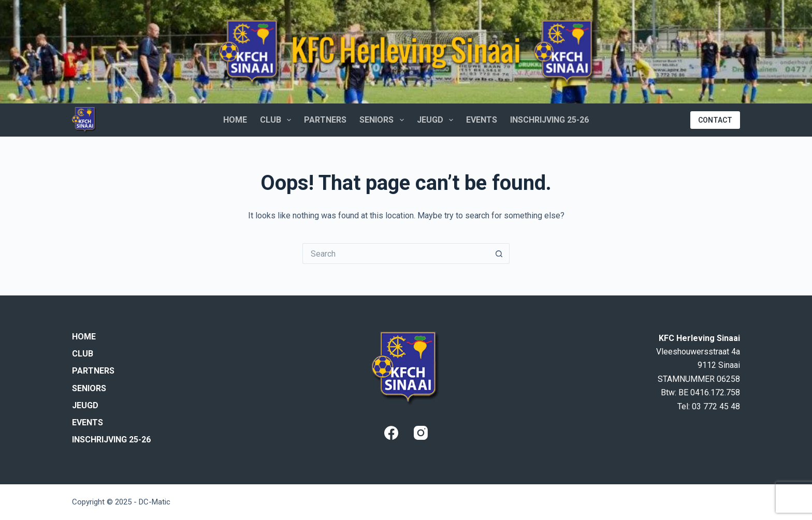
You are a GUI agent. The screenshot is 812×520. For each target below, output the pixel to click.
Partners (325, 120)
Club (278, 120)
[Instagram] (421, 433)
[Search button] (499, 254)
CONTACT (715, 120)
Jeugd (437, 120)
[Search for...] (396, 254)
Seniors (383, 120)
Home (235, 120)
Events (482, 120)
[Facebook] (391, 433)
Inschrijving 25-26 (549, 120)
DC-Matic (155, 502)
